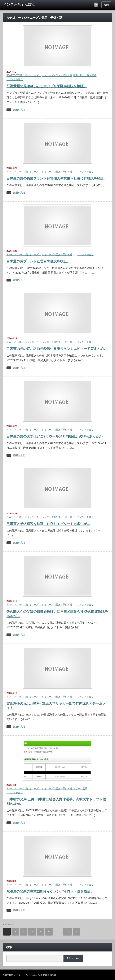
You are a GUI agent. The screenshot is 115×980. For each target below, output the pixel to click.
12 (67, 932)
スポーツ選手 (80, 788)
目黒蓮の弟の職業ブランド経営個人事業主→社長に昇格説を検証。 (57, 178)
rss (96, 5)
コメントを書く (15, 79)
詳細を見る (19, 110)
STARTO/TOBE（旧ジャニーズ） (24, 75)
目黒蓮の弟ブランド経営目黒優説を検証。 (38, 261)
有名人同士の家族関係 (85, 75)
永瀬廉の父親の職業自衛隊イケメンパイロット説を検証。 (50, 891)
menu (107, 5)
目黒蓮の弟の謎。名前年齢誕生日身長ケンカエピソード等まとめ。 (57, 349)
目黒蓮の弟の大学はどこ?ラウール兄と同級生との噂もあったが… (56, 436)
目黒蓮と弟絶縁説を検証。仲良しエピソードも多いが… (48, 524)
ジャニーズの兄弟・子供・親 (57, 75)
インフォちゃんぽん (27, 975)
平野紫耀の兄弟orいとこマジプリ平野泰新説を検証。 (47, 86)
